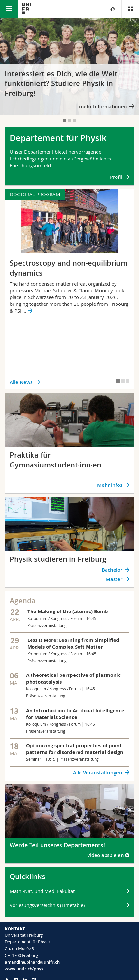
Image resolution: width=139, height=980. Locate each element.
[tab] (65, 121)
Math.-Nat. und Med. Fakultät (42, 891)
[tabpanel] (69, 67)
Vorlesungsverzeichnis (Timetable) (47, 905)
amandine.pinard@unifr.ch (32, 962)
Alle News (21, 382)
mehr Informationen (103, 107)
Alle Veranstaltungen (98, 772)
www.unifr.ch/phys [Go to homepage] (24, 969)
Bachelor (112, 570)
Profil (116, 177)
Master (114, 579)
